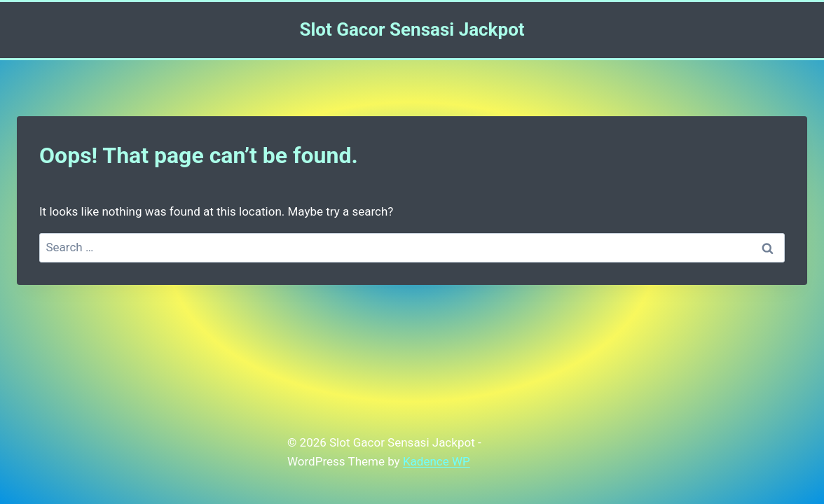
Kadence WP (437, 461)
